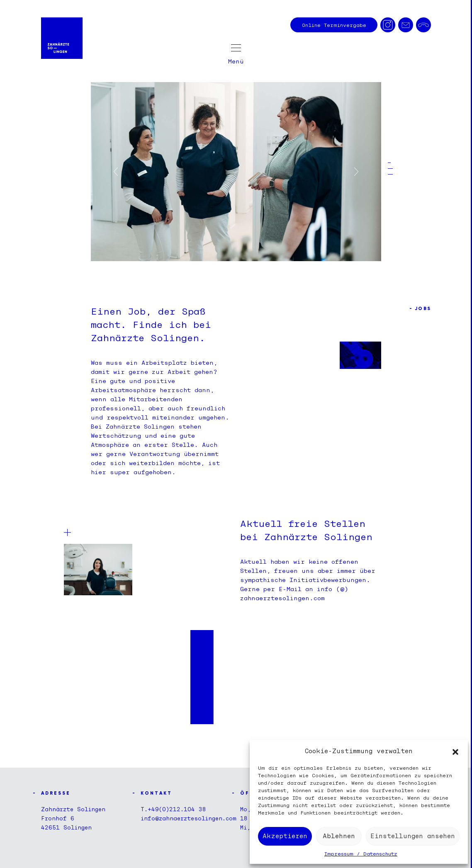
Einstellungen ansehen (413, 836)
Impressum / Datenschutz (361, 854)
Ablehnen (339, 836)
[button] (455, 751)
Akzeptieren (285, 836)
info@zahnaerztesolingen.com (189, 818)
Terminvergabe (334, 25)
